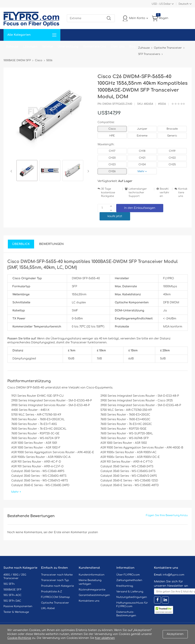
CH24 (142, 165)
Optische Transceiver (55, 603)
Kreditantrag (125, 586)
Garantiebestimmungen (94, 595)
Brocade (172, 129)
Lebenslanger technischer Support (138, 192)
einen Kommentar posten (80, 532)
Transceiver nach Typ (55, 580)
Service (47, 47)
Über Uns (118, 47)
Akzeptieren (175, 634)
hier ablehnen (105, 638)
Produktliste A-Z (52, 592)
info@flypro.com (174, 575)
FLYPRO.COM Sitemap (56, 597)
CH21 (142, 158)
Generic (172, 136)
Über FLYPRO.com (128, 575)
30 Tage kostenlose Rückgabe (108, 192)
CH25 (172, 165)
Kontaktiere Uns (95, 47)
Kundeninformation (92, 575)
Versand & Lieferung (130, 592)
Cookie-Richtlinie (19, 638)
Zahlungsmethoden (129, 580)
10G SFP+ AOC (13, 595)
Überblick (21, 244)
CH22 (172, 158)
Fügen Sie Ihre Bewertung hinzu (167, 515)
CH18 (142, 151)
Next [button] (88, 171)
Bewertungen (51, 244)
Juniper (142, 129)
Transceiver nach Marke (57, 575)
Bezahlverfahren (165, 192)
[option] (27, 171)
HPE (112, 136)
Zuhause (12, 47)
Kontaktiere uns (183, 192)
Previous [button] (12, 171)
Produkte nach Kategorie (58, 586)
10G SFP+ (9, 584)
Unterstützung (68, 47)
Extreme (142, 136)
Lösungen (30, 47)
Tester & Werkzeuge (16, 612)
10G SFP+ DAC (12, 601)
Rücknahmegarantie (92, 590)
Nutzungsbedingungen (132, 597)
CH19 (172, 151)
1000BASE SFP (12, 590)
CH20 (112, 158)
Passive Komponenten (18, 606)
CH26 (112, 171)
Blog (133, 47)
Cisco (112, 129)
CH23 (112, 165)
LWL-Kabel (48, 608)
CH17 (112, 151)
